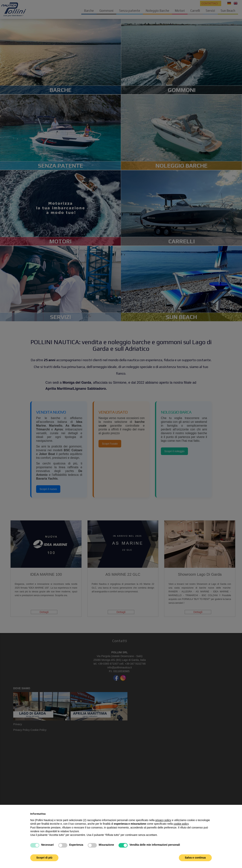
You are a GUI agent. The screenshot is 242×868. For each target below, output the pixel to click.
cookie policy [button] (181, 824)
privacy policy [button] (163, 820)
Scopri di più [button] (44, 858)
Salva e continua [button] (195, 858)
